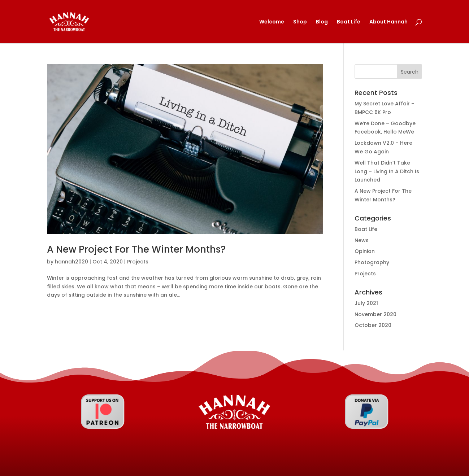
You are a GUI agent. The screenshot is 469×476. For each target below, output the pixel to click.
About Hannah (388, 22)
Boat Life (349, 22)
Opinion (365, 251)
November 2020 (375, 314)
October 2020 (373, 325)
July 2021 (366, 303)
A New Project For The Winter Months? (136, 249)
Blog (322, 22)
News (362, 240)
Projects (138, 262)
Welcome (272, 22)
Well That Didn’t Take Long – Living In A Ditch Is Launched (387, 171)
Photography (372, 262)
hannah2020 (71, 262)
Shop (300, 22)
